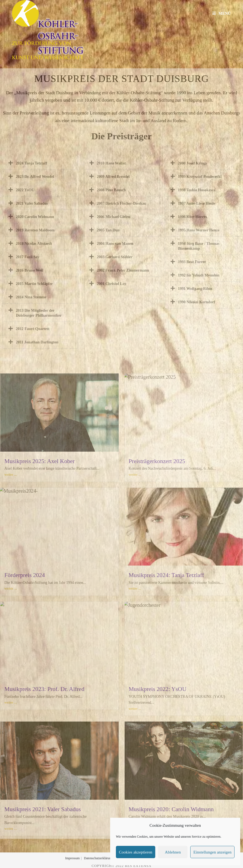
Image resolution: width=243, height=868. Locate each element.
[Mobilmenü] (222, 14)
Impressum (72, 858)
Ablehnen (173, 852)
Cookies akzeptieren (136, 852)
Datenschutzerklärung (98, 858)
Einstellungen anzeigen (212, 852)
